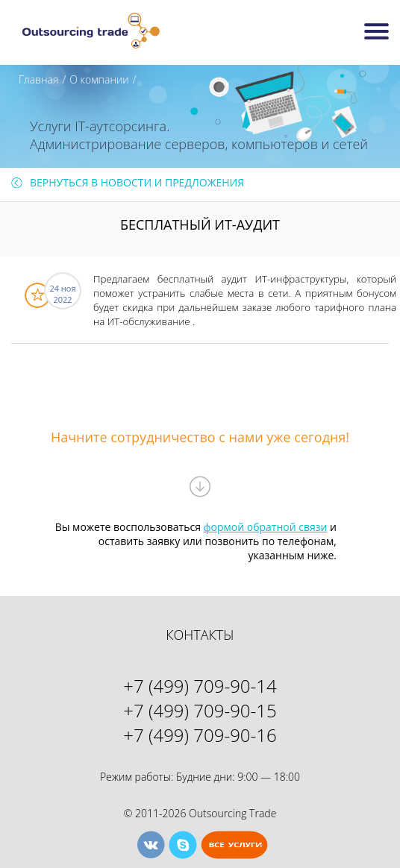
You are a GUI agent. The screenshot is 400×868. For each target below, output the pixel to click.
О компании (99, 79)
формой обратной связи (266, 527)
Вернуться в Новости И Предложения (137, 182)
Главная (38, 79)
